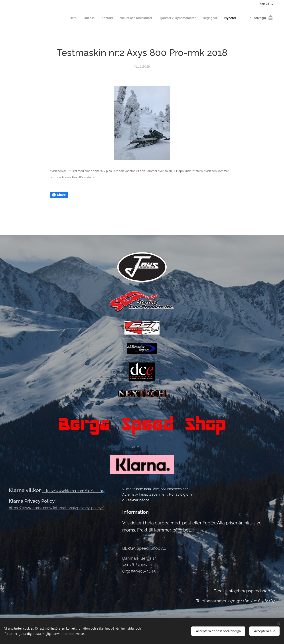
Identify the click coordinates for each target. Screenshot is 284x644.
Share (59, 195)
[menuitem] (63, 18)
